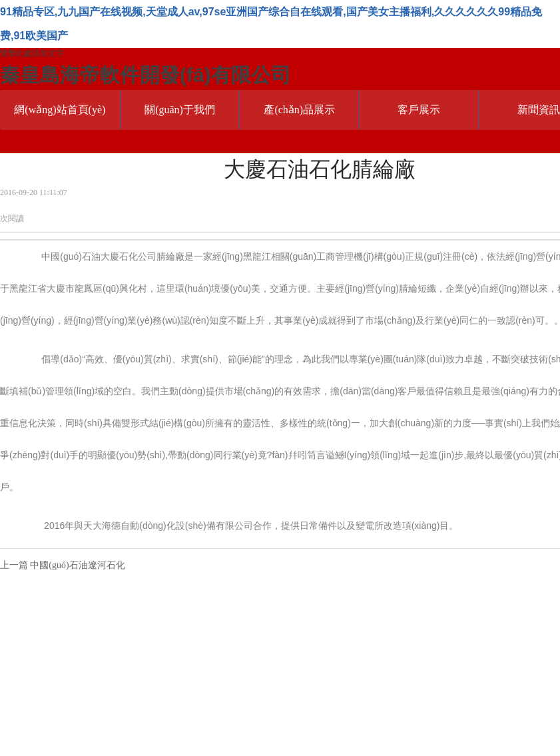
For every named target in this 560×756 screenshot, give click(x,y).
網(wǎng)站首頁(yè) (60, 110)
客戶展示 (419, 110)
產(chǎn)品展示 (299, 110)
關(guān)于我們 (180, 110)
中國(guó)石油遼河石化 (77, 565)
